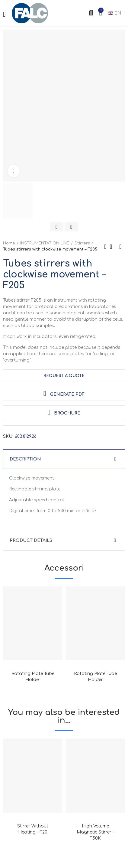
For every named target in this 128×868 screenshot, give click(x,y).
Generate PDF (64, 393)
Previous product (105, 247)
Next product (120, 247)
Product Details (31, 540)
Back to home (113, 247)
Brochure (64, 412)
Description (25, 459)
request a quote (64, 376)
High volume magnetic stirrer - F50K (95, 832)
